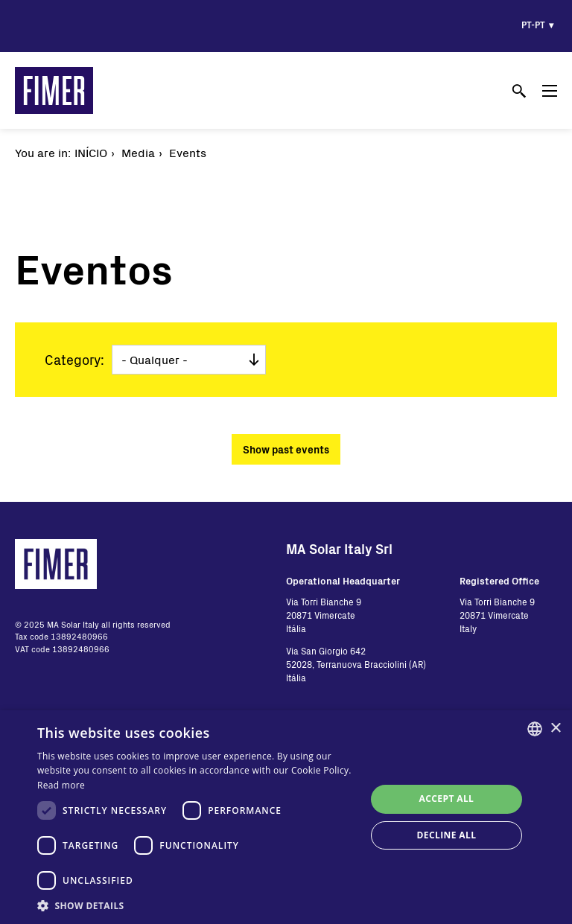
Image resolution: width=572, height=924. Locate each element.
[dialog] (286, 817)
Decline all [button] (447, 835)
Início (91, 152)
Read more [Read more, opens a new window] (61, 785)
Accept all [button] (447, 799)
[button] (197, 905)
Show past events (286, 449)
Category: (74, 360)
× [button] (555, 729)
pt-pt (533, 25)
